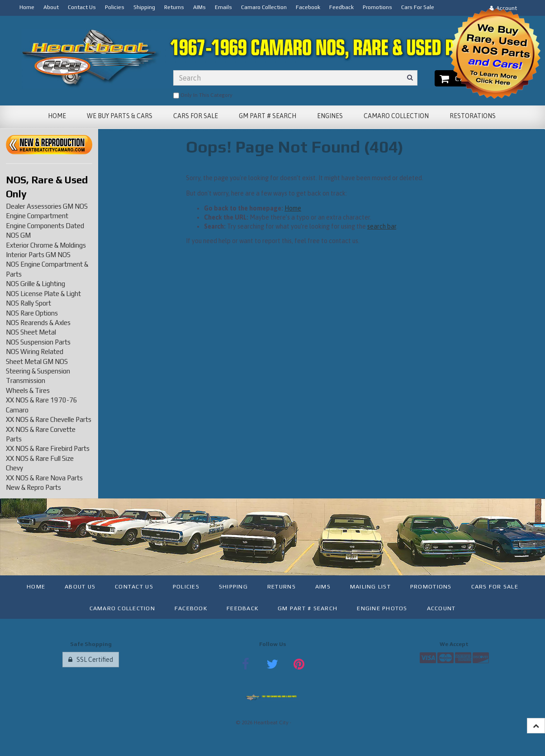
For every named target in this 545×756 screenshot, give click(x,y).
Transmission (26, 380)
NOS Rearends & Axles (38, 323)
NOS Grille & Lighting (36, 284)
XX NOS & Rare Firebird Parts (48, 448)
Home (293, 208)
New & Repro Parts (33, 487)
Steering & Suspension (38, 371)
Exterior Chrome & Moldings (46, 245)
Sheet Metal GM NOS (37, 361)
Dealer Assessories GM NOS (47, 206)
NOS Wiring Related (35, 352)
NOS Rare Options (32, 313)
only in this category (203, 96)
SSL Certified (91, 660)
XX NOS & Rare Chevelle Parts (49, 419)
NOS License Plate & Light (43, 294)
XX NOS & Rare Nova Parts (44, 478)
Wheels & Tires (28, 390)
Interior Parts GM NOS (38, 255)
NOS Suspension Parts (38, 342)
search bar (382, 226)
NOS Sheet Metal (31, 332)
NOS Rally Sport (28, 303)
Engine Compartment (37, 216)
